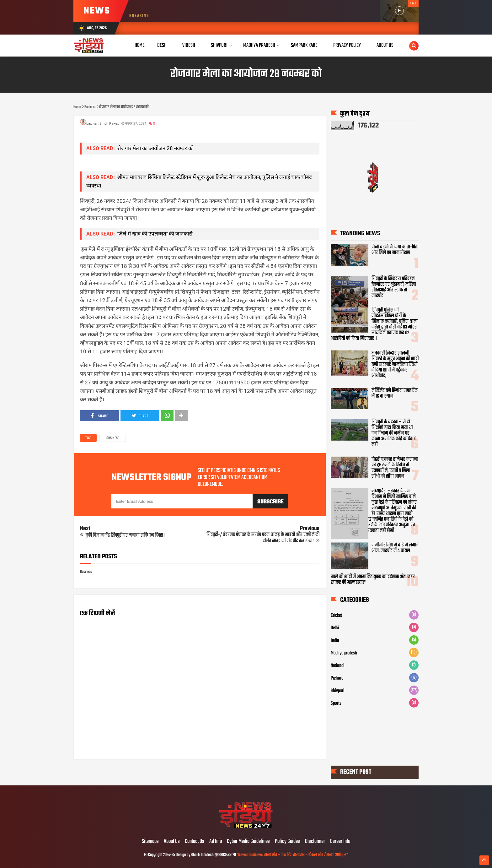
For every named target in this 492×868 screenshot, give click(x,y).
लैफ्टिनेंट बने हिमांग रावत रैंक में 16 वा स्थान (395, 393)
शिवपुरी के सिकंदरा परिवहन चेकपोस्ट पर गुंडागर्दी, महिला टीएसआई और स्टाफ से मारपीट (394, 287)
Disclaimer (315, 842)
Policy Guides (287, 842)
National (337, 666)
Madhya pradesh (344, 653)
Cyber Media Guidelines (248, 842)
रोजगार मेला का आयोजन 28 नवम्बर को (155, 148)
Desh (162, 45)
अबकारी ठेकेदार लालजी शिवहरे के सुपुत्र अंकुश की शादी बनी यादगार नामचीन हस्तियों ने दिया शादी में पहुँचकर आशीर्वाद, (395, 365)
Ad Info (216, 842)
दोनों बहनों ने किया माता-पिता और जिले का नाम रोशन (395, 250)
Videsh (189, 45)
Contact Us (195, 842)
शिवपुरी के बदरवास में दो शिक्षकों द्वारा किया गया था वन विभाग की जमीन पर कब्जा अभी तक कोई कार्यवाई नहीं (394, 433)
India (335, 641)
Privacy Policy (347, 45)
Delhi (335, 628)
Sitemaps (150, 842)
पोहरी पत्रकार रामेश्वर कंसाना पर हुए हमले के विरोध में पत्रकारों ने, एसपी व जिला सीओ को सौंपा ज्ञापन (395, 468)
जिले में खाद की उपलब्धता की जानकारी (155, 234)
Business (113, 438)
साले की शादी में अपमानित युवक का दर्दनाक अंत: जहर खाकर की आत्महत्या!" (373, 580)
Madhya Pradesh (259, 45)
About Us (385, 45)
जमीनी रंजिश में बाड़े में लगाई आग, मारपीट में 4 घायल (395, 548)
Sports (336, 703)
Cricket (336, 616)
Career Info (340, 842)
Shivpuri (219, 45)
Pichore (337, 678)
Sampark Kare (304, 45)
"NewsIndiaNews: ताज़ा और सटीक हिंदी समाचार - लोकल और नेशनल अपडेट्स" (292, 855)
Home (140, 45)
